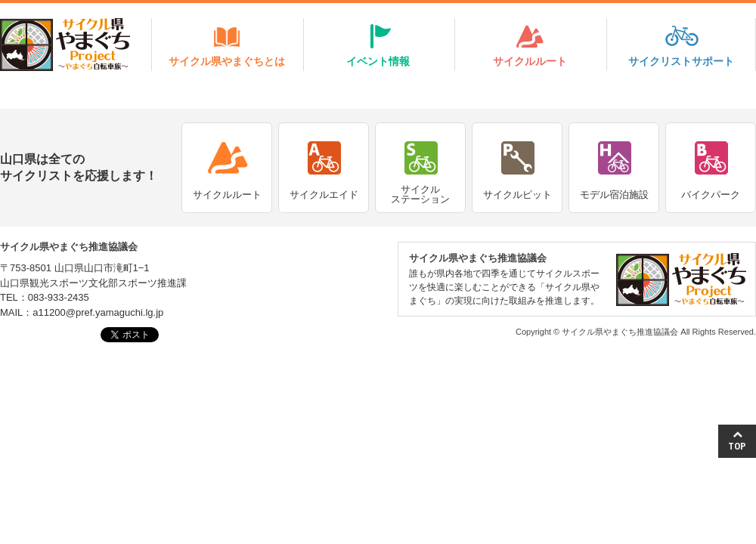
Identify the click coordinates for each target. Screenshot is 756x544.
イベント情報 (378, 61)
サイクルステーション (420, 194)
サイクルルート (530, 61)
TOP (737, 441)
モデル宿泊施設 (614, 195)
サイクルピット (517, 195)
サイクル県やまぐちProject (65, 45)
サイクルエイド (324, 195)
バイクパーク (711, 195)
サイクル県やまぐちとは (227, 61)
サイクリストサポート (681, 61)
